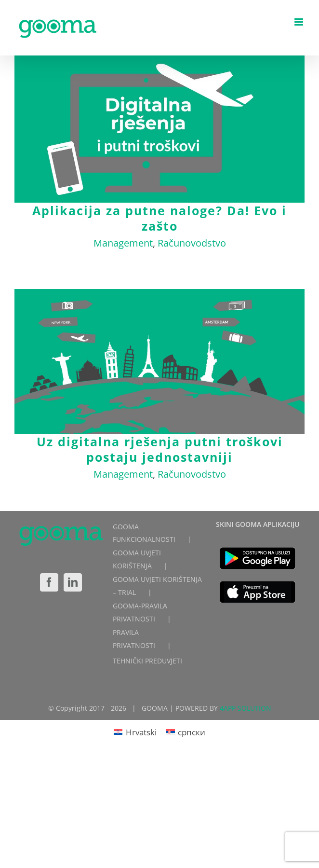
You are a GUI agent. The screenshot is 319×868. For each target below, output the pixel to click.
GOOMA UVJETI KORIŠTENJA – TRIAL (157, 586)
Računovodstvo (192, 243)
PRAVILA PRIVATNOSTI (134, 639)
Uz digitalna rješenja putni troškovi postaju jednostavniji (160, 449)
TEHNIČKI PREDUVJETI (147, 661)
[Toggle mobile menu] (299, 22)
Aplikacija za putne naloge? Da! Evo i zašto (159, 218)
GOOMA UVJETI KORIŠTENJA (137, 559)
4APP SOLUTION (246, 708)
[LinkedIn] (73, 582)
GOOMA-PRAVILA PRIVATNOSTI (140, 612)
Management (123, 243)
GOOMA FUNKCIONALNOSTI (144, 533)
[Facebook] (49, 582)
